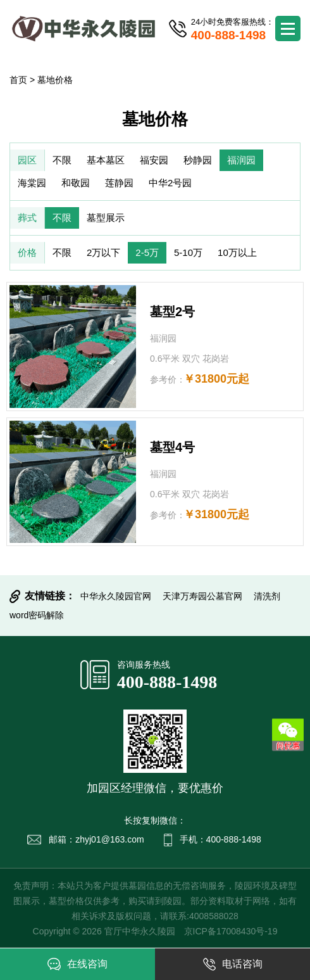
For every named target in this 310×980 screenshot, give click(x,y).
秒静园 (198, 160)
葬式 (27, 218)
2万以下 (103, 252)
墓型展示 (106, 218)
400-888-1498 (167, 682)
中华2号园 (170, 183)
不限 (62, 160)
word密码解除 (37, 615)
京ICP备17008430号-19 (231, 931)
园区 (27, 160)
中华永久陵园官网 (116, 596)
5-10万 (188, 252)
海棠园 (32, 183)
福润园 (241, 160)
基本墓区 (106, 160)
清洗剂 (267, 596)
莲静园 (119, 183)
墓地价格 (55, 80)
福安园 (154, 160)
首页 (18, 80)
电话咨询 (233, 964)
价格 (27, 252)
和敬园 (76, 183)
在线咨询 (77, 964)
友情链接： (50, 596)
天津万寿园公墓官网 (202, 596)
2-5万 (147, 252)
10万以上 (237, 252)
